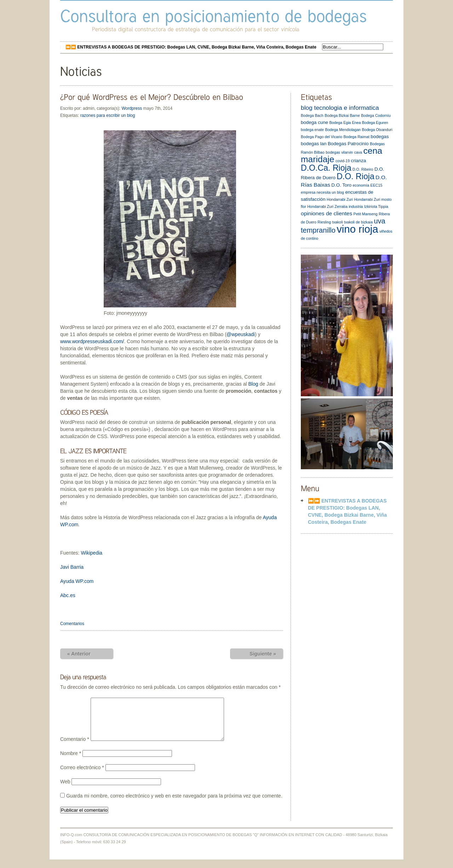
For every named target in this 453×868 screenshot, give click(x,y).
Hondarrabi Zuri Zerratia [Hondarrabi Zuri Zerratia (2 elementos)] (327, 206)
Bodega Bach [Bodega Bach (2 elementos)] (312, 115)
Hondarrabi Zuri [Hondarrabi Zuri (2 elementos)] (340, 199)
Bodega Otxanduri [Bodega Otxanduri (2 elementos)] (377, 130)
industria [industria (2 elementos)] (356, 206)
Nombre (71, 762)
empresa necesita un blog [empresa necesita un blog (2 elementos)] (322, 192)
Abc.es (68, 595)
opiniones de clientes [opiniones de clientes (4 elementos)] (326, 213)
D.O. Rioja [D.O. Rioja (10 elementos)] (355, 176)
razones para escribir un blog (108, 115)
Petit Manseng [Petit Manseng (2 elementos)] (366, 214)
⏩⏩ (191, 47)
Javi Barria (72, 567)
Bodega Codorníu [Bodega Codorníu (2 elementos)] (376, 115)
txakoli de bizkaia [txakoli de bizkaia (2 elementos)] (358, 222)
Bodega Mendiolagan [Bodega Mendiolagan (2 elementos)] (343, 130)
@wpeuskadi (241, 334)
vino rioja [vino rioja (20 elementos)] (357, 229)
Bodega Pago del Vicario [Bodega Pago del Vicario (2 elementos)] (322, 137)
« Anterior (79, 654)
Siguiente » (263, 654)
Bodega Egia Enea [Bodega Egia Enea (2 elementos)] (345, 123)
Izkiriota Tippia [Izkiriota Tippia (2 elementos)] (376, 206)
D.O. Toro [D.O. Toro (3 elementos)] (341, 185)
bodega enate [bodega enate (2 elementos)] (312, 130)
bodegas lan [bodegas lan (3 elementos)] (314, 144)
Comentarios (72, 624)
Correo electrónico (82, 776)
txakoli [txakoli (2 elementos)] (337, 222)
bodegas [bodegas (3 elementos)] (380, 137)
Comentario (75, 748)
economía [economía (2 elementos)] (361, 185)
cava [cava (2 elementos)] (358, 152)
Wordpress (132, 108)
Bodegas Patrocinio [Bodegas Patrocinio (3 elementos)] (348, 144)
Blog (253, 384)
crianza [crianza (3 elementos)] (359, 161)
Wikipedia (91, 553)
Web (65, 790)
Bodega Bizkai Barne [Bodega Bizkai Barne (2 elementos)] (342, 115)
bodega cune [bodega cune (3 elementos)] (314, 122)
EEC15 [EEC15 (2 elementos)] (377, 185)
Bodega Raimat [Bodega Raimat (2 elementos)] (356, 137)
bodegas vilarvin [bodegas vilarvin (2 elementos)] (339, 152)
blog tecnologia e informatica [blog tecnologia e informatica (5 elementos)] (340, 108)
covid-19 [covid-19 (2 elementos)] (343, 161)
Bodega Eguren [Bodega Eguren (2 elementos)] (375, 123)
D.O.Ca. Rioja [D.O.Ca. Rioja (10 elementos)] (326, 168)
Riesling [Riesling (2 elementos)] (324, 222)
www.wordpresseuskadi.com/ (92, 341)
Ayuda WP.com (77, 581)
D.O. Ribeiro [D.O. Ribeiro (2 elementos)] (363, 169)
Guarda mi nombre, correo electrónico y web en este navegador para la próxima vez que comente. (174, 804)
